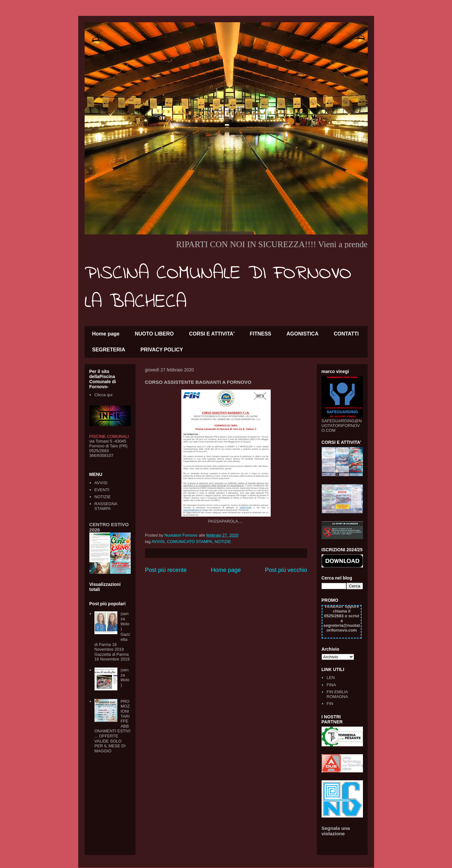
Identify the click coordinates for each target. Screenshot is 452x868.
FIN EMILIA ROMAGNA (337, 694)
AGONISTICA (302, 334)
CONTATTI (346, 334)
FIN (330, 704)
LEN (331, 678)
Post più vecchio (286, 570)
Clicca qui (103, 395)
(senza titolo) (125, 621)
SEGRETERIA (109, 350)
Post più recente (166, 570)
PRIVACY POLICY (162, 350)
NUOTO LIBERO (154, 334)
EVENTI (102, 490)
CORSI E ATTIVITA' (212, 334)
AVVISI (158, 542)
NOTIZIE (223, 542)
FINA (331, 685)
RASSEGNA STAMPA (106, 506)
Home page (106, 334)
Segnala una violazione (336, 831)
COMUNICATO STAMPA (190, 542)
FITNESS (261, 334)
